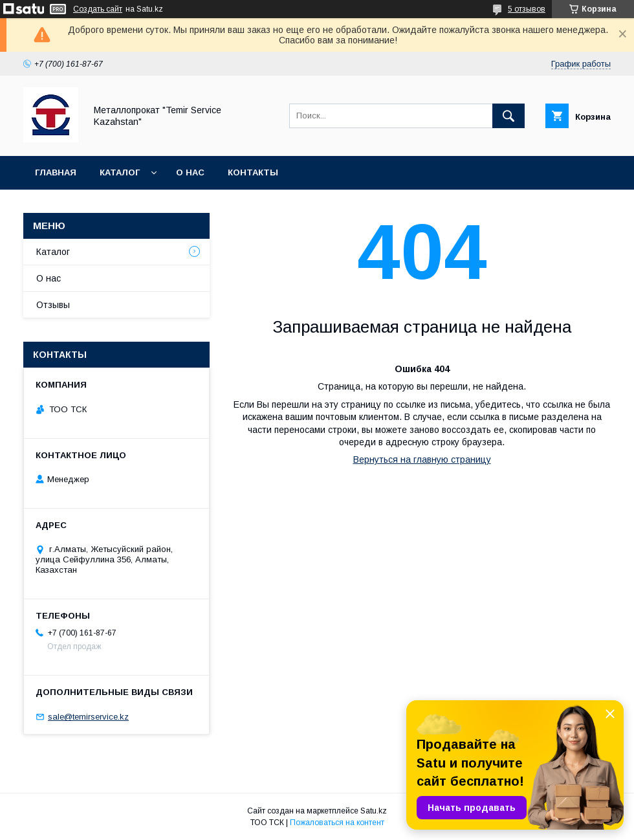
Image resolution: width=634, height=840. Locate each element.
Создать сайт (98, 9)
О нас (190, 172)
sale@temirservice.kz (88, 717)
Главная (56, 172)
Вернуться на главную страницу (422, 459)
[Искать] (508, 116)
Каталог (120, 172)
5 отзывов (527, 9)
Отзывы (53, 305)
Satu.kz (374, 811)
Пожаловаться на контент (337, 823)
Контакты (253, 172)
